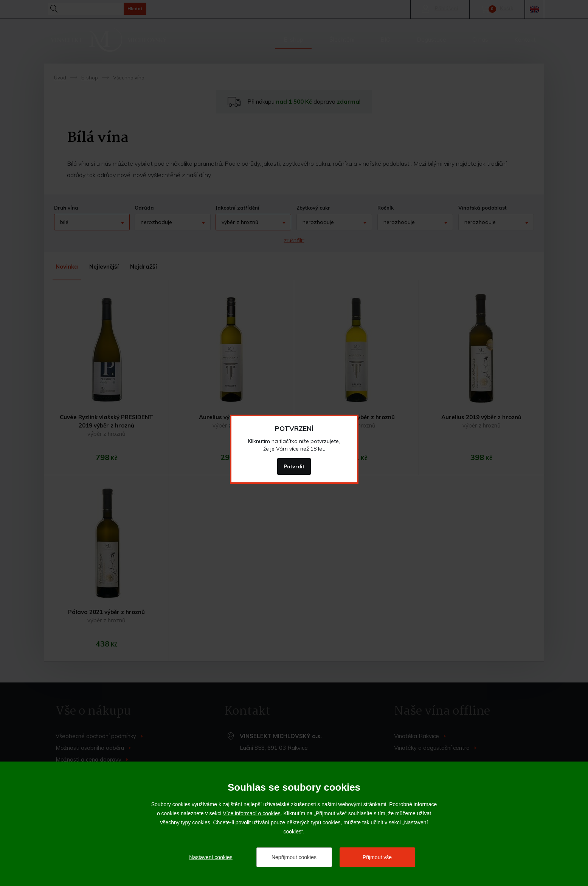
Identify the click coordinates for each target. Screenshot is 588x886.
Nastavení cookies (211, 857)
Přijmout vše (377, 857)
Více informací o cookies (252, 813)
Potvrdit (294, 466)
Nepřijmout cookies (294, 857)
